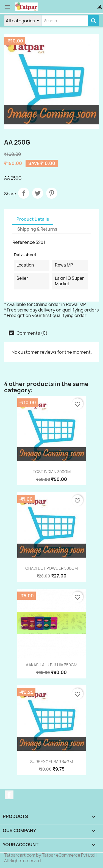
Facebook (9, 795)
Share (24, 193)
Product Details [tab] (33, 219)
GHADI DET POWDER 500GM (51, 568)
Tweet (38, 193)
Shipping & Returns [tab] (37, 229)
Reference (24, 242)
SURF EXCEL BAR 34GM (51, 762)
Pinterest (52, 193)
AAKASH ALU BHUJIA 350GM (51, 665)
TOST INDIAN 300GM (52, 472)
